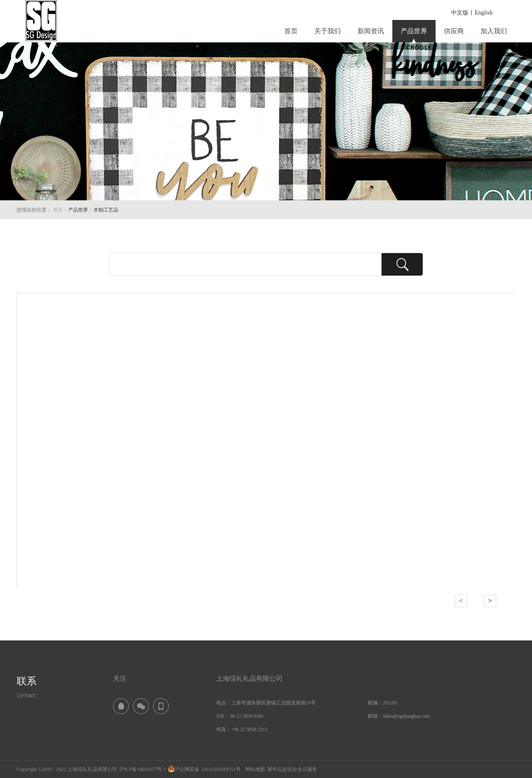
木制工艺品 (106, 210)
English (484, 13)
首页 (291, 31)
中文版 (460, 13)
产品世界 (78, 210)
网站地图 (254, 769)
